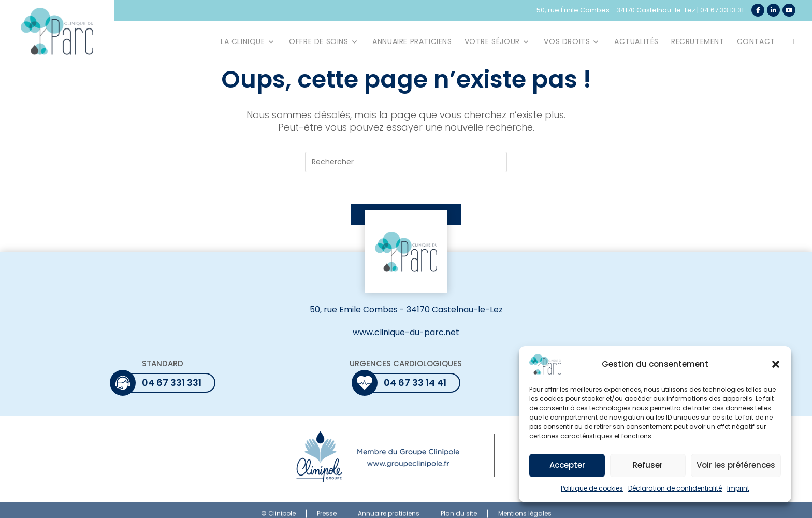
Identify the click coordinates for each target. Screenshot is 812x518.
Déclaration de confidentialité (675, 493)
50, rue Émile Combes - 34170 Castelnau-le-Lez (616, 10)
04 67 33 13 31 (722, 10)
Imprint (738, 493)
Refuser (648, 471)
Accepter (567, 471)
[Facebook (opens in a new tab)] (758, 10)
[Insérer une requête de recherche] (406, 162)
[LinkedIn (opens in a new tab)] (773, 10)
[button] (776, 369)
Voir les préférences (736, 471)
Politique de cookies (592, 493)
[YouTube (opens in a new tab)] (789, 10)
